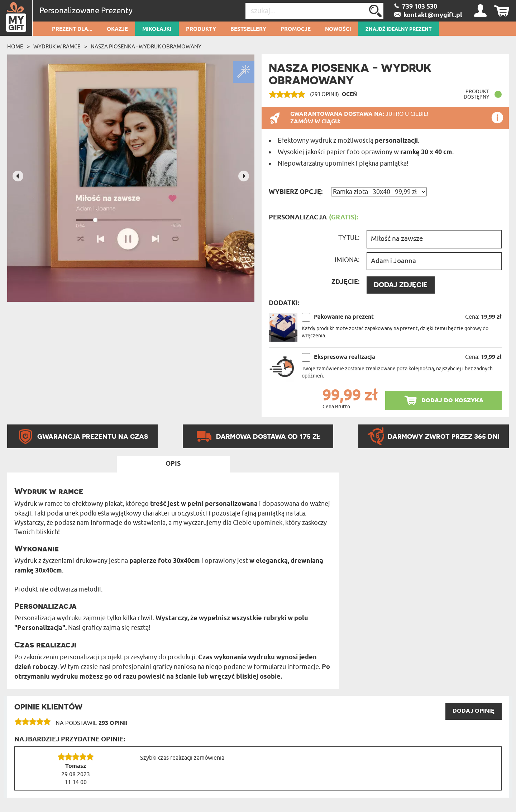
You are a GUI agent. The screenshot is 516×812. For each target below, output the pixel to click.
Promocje (296, 29)
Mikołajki (157, 29)
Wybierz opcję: (296, 192)
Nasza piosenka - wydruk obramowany (146, 47)
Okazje (117, 29)
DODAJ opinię (474, 711)
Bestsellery (248, 29)
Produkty (201, 29)
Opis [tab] (173, 464)
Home (15, 47)
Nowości (338, 29)
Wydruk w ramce (57, 47)
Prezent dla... (72, 29)
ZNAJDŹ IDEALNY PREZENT (399, 29)
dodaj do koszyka (452, 400)
